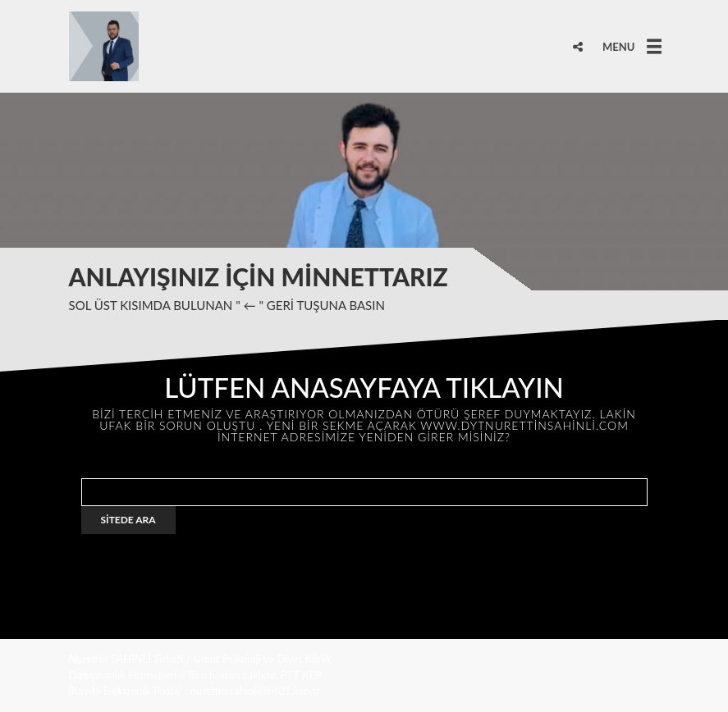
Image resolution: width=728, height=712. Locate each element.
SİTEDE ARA (128, 520)
